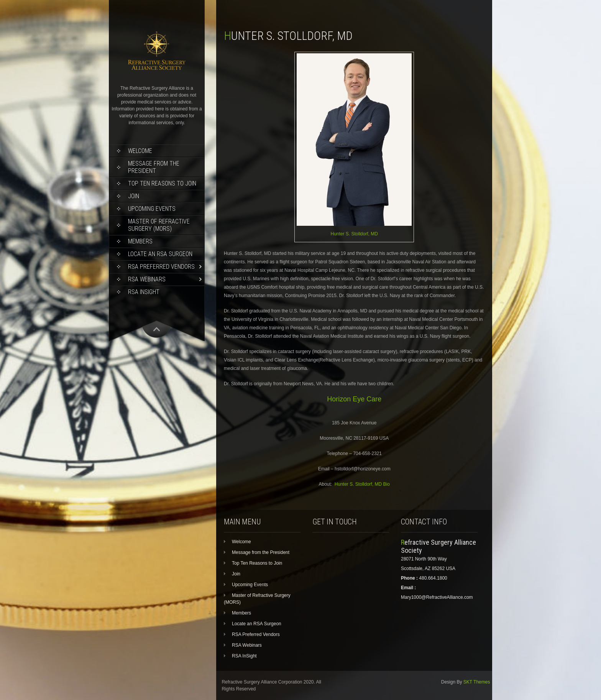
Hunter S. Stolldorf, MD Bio (362, 484)
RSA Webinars (147, 279)
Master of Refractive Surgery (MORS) (159, 225)
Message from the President (154, 167)
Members (140, 241)
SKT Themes (477, 682)
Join (134, 196)
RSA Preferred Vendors (161, 267)
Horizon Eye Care (354, 399)
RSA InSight (144, 292)
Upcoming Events (152, 209)
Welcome (140, 151)
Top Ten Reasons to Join (162, 183)
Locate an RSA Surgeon (160, 254)
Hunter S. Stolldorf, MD (354, 234)
